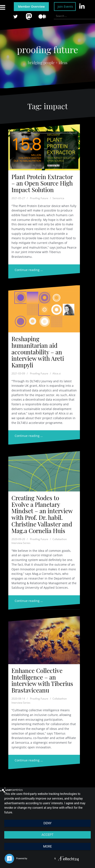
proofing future (47, 49)
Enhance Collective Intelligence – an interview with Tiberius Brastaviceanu (42, 680)
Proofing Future (39, 198)
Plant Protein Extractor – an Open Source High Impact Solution (42, 183)
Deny (48, 823)
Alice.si (57, 373)
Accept (47, 835)
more (47, 846)
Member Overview (31, 7)
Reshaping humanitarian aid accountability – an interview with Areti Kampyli (38, 352)
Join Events (65, 7)
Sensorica (58, 198)
